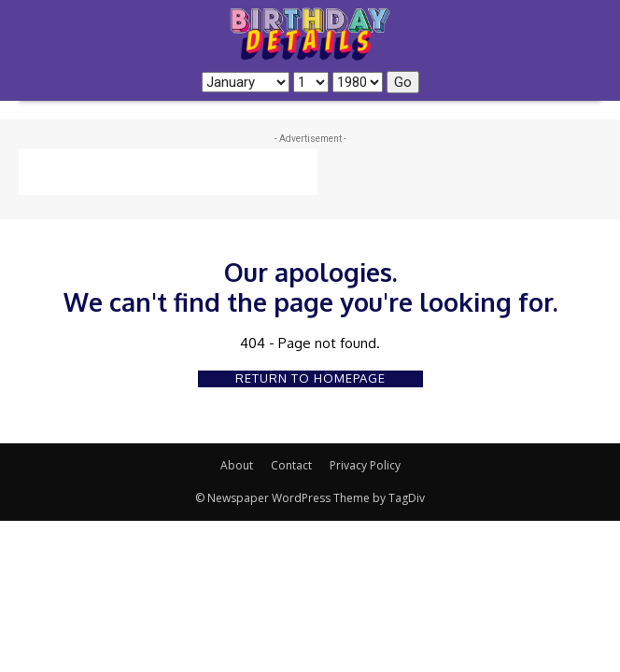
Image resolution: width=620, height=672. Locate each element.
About (237, 465)
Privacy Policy (365, 465)
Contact (291, 465)
